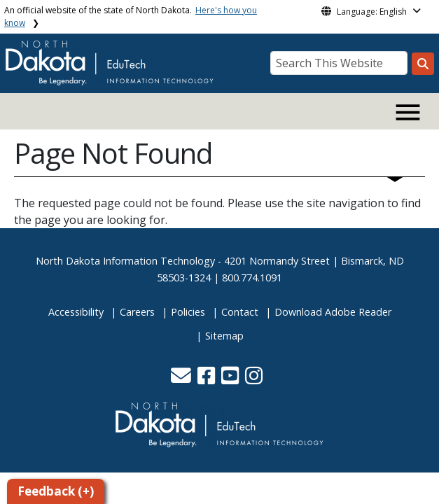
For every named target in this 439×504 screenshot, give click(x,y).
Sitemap (224, 336)
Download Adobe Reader (333, 312)
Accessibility (76, 312)
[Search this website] (423, 64)
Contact (240, 312)
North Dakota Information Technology (125, 261)
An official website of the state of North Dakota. (131, 16)
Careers (137, 312)
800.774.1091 (252, 278)
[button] (182, 379)
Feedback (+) (56, 491)
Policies (188, 312)
